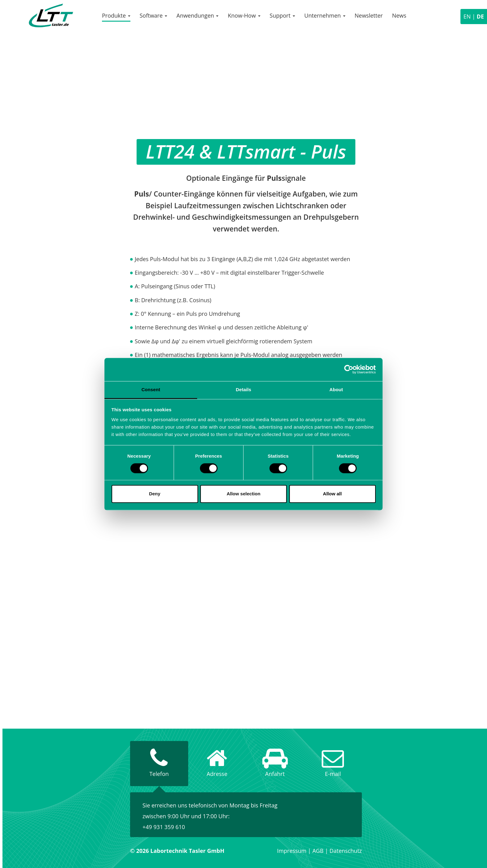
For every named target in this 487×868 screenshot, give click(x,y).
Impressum (292, 851)
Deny (155, 494)
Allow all (332, 494)
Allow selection (243, 494)
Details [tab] (244, 390)
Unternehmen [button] (325, 15)
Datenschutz (346, 851)
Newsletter (369, 15)
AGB (318, 851)
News (399, 15)
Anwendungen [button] (197, 15)
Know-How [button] (244, 15)
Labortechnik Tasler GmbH (51, 15)
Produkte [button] (116, 15)
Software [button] (153, 15)
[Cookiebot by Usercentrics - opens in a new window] (349, 369)
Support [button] (282, 15)
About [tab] (336, 390)
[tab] (159, 764)
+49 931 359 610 (164, 827)
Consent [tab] (151, 390)
